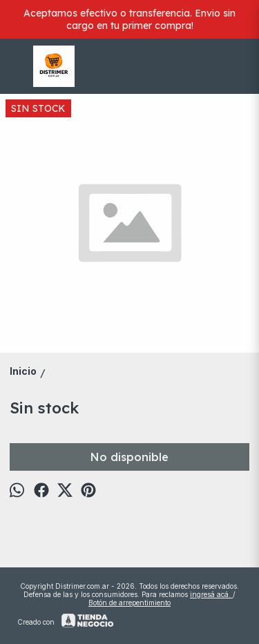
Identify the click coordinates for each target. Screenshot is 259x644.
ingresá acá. (211, 594)
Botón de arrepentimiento (129, 603)
